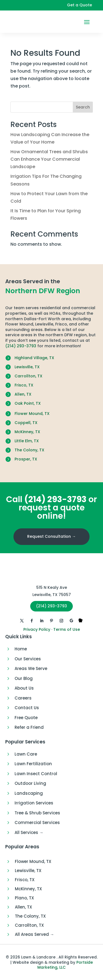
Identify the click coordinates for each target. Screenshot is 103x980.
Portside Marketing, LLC (65, 965)
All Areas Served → (34, 934)
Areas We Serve (31, 668)
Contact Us (27, 708)
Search (83, 107)
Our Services (28, 659)
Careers (23, 698)
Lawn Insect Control (36, 774)
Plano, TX (24, 898)
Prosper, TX (26, 459)
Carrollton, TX (28, 376)
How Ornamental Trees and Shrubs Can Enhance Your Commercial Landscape (49, 159)
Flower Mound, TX (32, 414)
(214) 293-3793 (21, 346)
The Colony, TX (29, 450)
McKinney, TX (27, 432)
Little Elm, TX (27, 441)
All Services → (29, 832)
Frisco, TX (24, 385)
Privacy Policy (37, 629)
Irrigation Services (34, 803)
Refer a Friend (29, 727)
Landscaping (29, 793)
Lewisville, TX (27, 367)
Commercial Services (37, 823)
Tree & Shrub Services (37, 813)
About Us (24, 688)
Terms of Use (67, 629)
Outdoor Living (30, 783)
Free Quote (26, 718)
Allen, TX (23, 394)
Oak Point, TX (28, 403)
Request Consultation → (51, 536)
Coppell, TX (26, 423)
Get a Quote (80, 5)
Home (21, 649)
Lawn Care (26, 754)
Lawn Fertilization (33, 764)
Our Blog (24, 678)
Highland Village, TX (34, 358)
